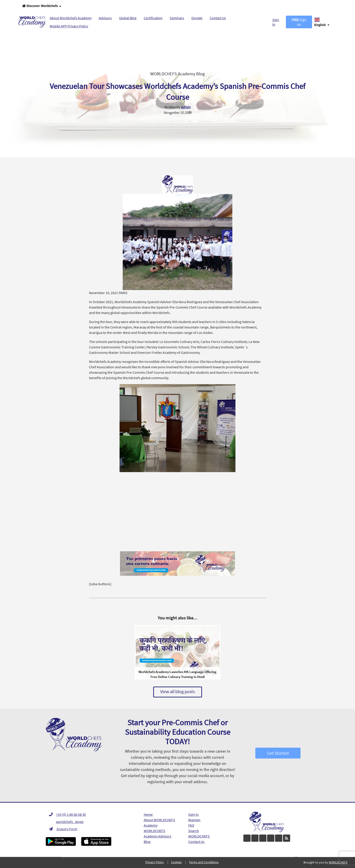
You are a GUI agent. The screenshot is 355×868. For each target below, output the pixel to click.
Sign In (193, 814)
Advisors (105, 18)
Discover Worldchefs (42, 6)
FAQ (191, 825)
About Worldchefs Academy (71, 18)
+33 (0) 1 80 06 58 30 (67, 814)
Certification (153, 18)
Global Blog (128, 18)
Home (148, 814)
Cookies (176, 862)
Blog (147, 842)
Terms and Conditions (204, 862)
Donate (197, 18)
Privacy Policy (155, 862)
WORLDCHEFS (199, 836)
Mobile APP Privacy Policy (69, 26)
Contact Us (218, 18)
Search (194, 831)
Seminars (177, 18)
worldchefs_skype (66, 822)
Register (194, 820)
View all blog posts (177, 691)
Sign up (299, 22)
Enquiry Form (63, 829)
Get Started (278, 753)
